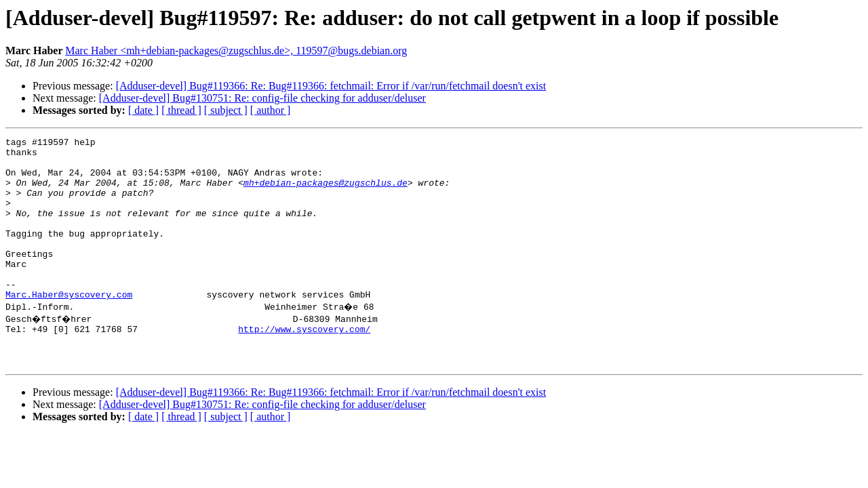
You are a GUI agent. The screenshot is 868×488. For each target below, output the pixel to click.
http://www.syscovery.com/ (304, 363)
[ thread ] (181, 110)
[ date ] (143, 110)
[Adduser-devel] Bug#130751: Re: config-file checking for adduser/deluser (262, 98)
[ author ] (271, 110)
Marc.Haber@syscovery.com (69, 327)
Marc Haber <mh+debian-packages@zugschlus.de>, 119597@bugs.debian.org (236, 50)
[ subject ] (226, 110)
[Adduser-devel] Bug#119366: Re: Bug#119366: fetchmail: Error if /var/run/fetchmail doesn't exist (331, 86)
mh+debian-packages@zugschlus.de (325, 192)
